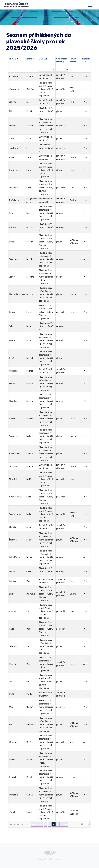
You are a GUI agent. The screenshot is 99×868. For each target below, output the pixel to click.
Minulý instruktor (74, 62)
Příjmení (14, 59)
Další (64, 824)
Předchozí (37, 824)
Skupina (43, 59)
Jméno (30, 59)
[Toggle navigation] (91, 5)
